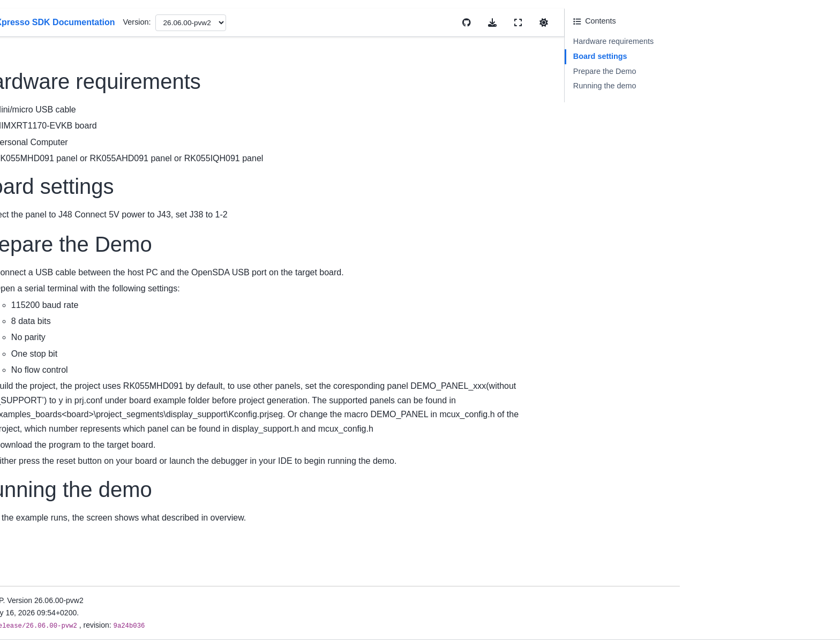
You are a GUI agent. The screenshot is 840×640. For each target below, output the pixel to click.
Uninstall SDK (81, 304)
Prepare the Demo (722, 71)
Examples (74, 445)
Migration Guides (86, 225)
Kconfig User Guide (90, 366)
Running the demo (722, 86)
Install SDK (76, 270)
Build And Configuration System (111, 495)
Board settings (718, 56)
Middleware (77, 462)
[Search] (118, 75)
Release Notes (82, 208)
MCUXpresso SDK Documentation (116, 102)
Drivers (69, 427)
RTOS (67, 479)
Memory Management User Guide (115, 383)
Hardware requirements (731, 41)
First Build (74, 287)
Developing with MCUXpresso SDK (108, 519)
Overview (73, 147)
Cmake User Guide (89, 349)
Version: (405, 22)
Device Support (83, 191)
